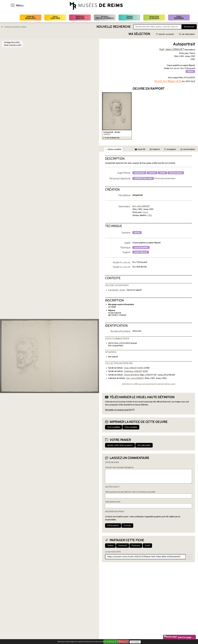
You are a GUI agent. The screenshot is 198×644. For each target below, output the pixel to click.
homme (152, 173)
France (145, 212)
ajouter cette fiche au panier (120, 445)
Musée (55, 17)
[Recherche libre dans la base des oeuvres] (157, 27)
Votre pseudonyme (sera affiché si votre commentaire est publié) (130, 492)
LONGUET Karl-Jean (143, 178)
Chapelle (129, 17)
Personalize (136, 642)
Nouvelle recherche (114, 27)
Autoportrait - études (112, 132)
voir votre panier (187, 34)
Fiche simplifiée (114, 427)
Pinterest (136, 546)
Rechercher (189, 27)
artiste (162, 173)
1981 (150, 215)
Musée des (30, 17)
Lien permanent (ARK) (113, 552)
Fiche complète (131, 427)
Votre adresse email (113, 502)
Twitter (110, 546)
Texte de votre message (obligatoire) (119, 468)
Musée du (105, 17)
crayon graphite (141, 248)
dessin (190, 72)
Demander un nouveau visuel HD (118, 410)
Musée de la (80, 17)
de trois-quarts (176, 173)
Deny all (124, 642)
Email (147, 546)
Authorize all (111, 642)
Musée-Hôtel (154, 17)
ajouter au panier (165, 34)
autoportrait (139, 173)
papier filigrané (141, 252)
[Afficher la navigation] (13, 6)
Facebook (123, 546)
